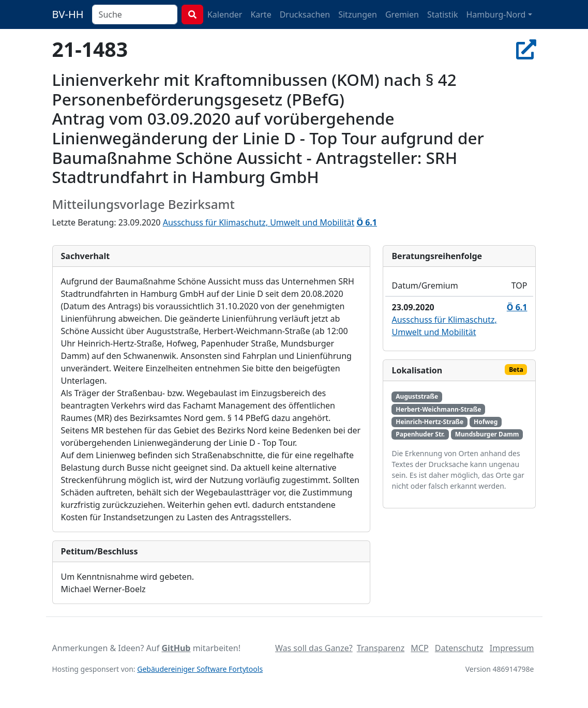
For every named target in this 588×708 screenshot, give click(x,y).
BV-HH (68, 14)
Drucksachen (305, 14)
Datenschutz (459, 648)
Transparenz (381, 648)
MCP (419, 648)
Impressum (512, 648)
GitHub (176, 648)
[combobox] (135, 14)
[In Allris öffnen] (526, 49)
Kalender (225, 14)
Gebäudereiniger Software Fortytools (200, 669)
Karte (261, 14)
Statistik (443, 14)
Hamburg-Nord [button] (496, 14)
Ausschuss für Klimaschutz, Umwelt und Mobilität (259, 222)
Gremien (402, 14)
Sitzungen (358, 14)
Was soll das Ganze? (314, 648)
